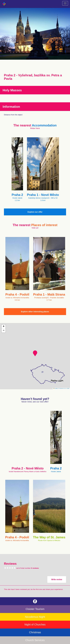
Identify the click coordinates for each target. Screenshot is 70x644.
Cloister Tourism (35, 609)
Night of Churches (35, 625)
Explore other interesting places (35, 312)
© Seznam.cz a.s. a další (64, 388)
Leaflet (56, 388)
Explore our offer (35, 212)
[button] (35, 353)
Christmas (35, 632)
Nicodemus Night (35, 617)
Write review (57, 579)
